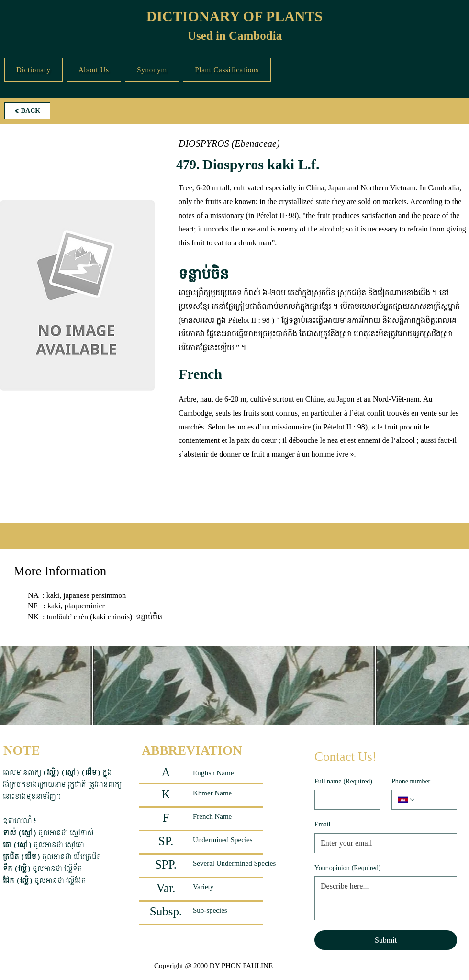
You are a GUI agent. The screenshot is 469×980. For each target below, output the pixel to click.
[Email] (383, 843)
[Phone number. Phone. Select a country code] (407, 800)
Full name (343, 782)
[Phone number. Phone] (433, 800)
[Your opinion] (386, 898)
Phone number (411, 781)
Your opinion (347, 868)
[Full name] (344, 800)
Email (322, 824)
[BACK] (27, 111)
